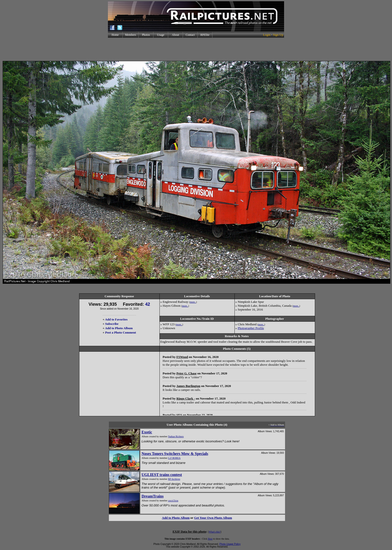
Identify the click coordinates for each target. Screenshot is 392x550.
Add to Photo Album (119, 328)
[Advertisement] (196, 49)
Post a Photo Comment (121, 332)
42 (148, 304)
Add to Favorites (116, 319)
